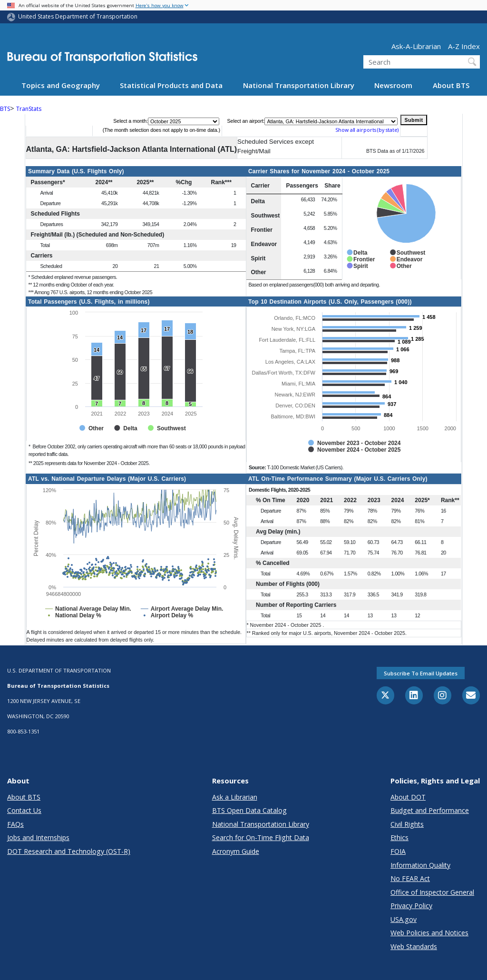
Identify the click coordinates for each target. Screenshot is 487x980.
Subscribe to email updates (421, 673)
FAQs (15, 824)
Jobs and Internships (38, 837)
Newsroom (393, 85)
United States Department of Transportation (78, 16)
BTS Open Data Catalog (249, 810)
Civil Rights (407, 824)
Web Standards (414, 946)
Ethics (399, 837)
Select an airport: (246, 121)
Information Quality (420, 865)
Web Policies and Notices (429, 933)
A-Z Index (464, 46)
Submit (414, 120)
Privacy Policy (411, 906)
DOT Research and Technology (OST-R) (69, 851)
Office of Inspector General (432, 892)
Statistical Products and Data (171, 85)
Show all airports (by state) (367, 130)
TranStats (29, 109)
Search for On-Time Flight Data (261, 837)
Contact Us (24, 810)
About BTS (451, 85)
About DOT (408, 797)
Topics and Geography (61, 85)
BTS (5, 109)
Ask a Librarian (235, 797)
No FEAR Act (410, 878)
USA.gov (404, 919)
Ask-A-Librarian (416, 46)
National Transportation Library (299, 85)
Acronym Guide (236, 851)
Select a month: (131, 121)
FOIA (398, 851)
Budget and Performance (430, 810)
